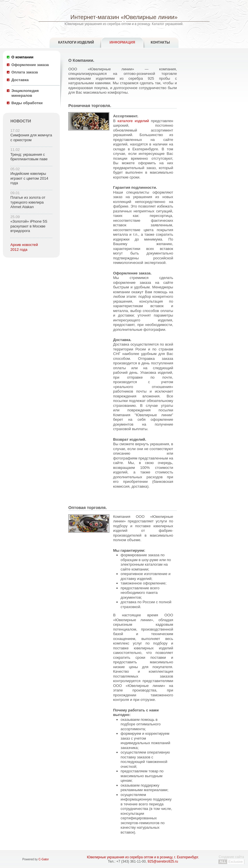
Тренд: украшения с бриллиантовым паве (29, 157)
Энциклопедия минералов (25, 93)
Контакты (160, 42)
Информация (122, 42)
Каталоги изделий (76, 42)
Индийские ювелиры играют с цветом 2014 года (29, 178)
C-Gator (44, 859)
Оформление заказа (30, 65)
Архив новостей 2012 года (24, 247)
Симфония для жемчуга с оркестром (31, 138)
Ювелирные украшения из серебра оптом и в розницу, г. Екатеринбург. (143, 857)
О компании (22, 57)
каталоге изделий (133, 121)
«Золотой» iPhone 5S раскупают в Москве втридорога (29, 226)
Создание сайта (231, 859)
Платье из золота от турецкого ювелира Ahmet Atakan (28, 202)
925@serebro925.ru (163, 861)
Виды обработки (27, 103)
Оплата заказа (25, 72)
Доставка (20, 80)
